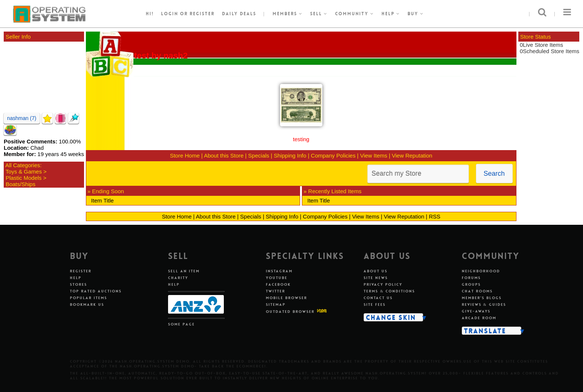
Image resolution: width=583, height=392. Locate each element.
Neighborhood (481, 271)
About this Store (224, 155)
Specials (259, 155)
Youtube (277, 278)
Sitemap (276, 304)
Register (81, 271)
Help (391, 14)
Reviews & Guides (484, 304)
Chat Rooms (477, 291)
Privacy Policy (383, 284)
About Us (376, 271)
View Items (373, 155)
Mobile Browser (286, 298)
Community (355, 14)
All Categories (22, 165)
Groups (471, 284)
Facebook (278, 284)
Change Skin (391, 317)
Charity (178, 278)
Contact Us (378, 298)
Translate (485, 331)
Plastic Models (24, 178)
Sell (319, 14)
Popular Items (88, 298)
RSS (434, 216)
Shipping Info (290, 155)
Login (170, 14)
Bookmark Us (87, 304)
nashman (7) (22, 118)
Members (288, 14)
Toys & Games (24, 171)
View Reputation (412, 155)
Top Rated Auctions (96, 291)
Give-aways (476, 311)
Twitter (276, 291)
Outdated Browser (290, 312)
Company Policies (333, 155)
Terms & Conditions (389, 291)
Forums (471, 278)
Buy (416, 14)
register (202, 14)
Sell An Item (184, 271)
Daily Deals (239, 14)
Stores (78, 284)
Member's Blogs (482, 298)
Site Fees (375, 304)
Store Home (185, 155)
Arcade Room (479, 318)
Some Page (181, 324)
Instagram (279, 271)
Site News (376, 278)
